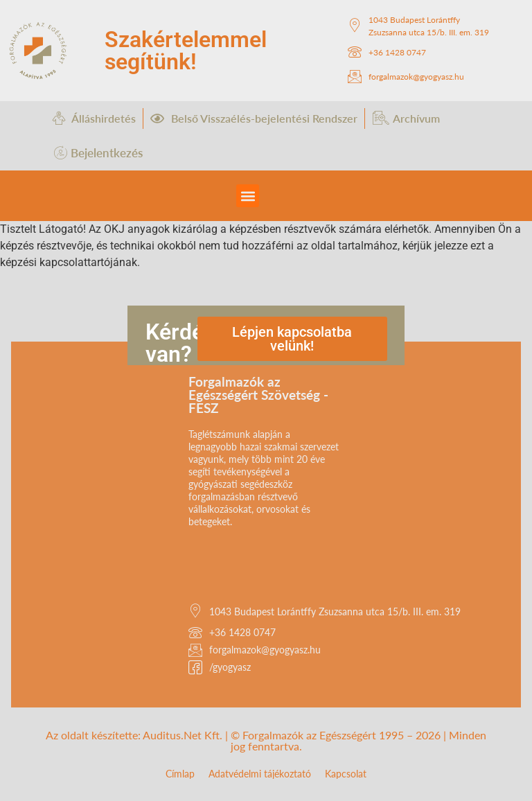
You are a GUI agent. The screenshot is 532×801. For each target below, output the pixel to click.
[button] (248, 196)
